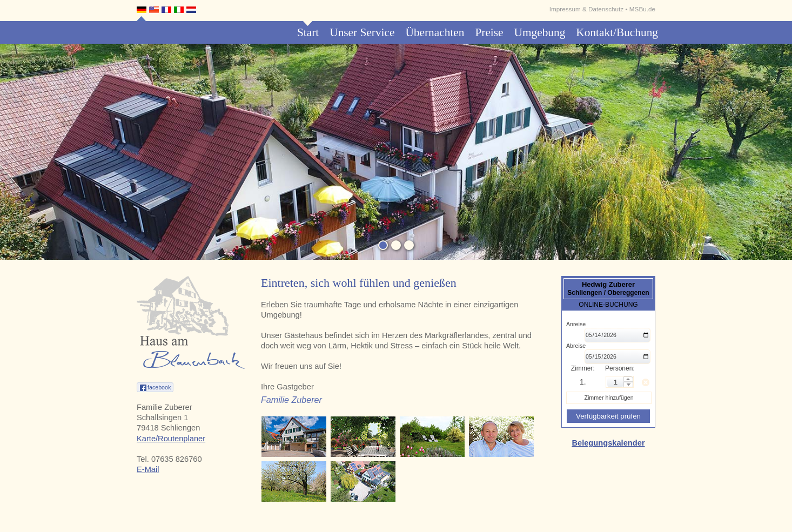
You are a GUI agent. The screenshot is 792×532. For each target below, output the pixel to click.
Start (308, 32)
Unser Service (362, 32)
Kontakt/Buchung (617, 32)
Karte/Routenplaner (171, 439)
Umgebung (540, 32)
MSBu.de (642, 9)
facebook (159, 387)
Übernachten (435, 32)
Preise (489, 32)
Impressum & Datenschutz (586, 9)
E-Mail (148, 469)
